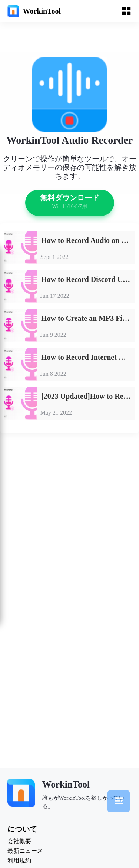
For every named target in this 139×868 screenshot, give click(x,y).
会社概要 (19, 841)
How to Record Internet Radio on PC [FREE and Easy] (88, 357)
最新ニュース (25, 851)
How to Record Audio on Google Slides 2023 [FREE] (88, 240)
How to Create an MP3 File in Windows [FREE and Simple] (88, 318)
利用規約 (19, 861)
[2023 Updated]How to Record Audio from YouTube (88, 396)
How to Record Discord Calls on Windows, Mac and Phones (88, 279)
